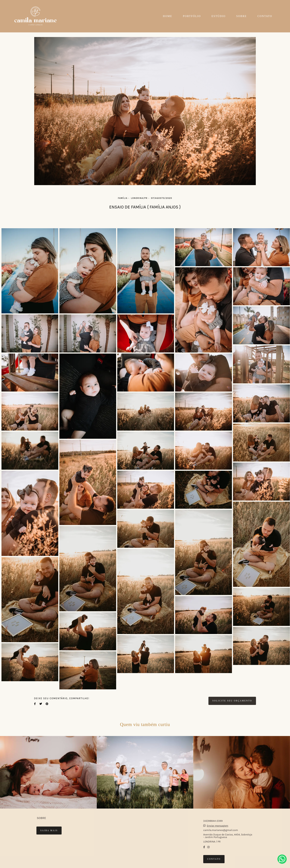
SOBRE (242, 16)
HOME (168, 16)
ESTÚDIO (219, 16)
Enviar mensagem (217, 826)
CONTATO (265, 16)
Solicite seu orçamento (232, 701)
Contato (214, 859)
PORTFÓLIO (192, 16)
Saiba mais (49, 831)
